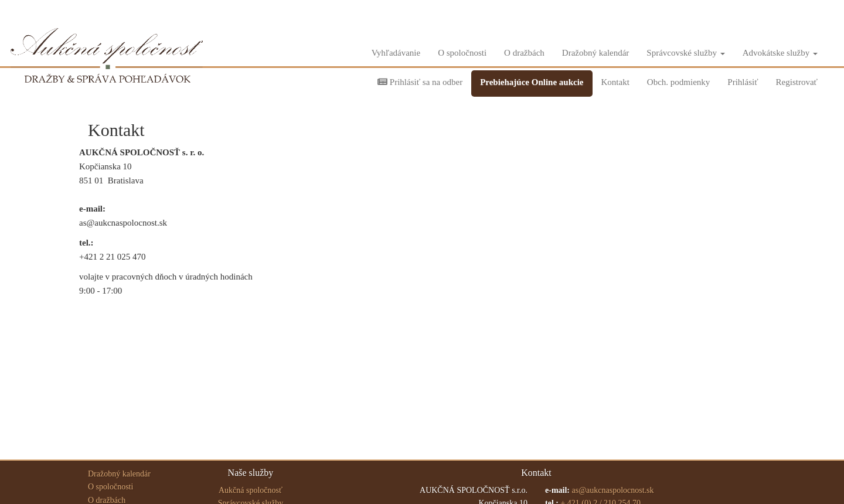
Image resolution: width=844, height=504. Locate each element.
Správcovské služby (685, 53)
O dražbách (524, 53)
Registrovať (797, 82)
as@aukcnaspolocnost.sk (612, 490)
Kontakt (615, 82)
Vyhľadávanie (396, 53)
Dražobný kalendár (596, 53)
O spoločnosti (462, 53)
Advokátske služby (780, 53)
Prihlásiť (743, 82)
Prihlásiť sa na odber (420, 82)
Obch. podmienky (678, 82)
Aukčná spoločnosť (251, 490)
